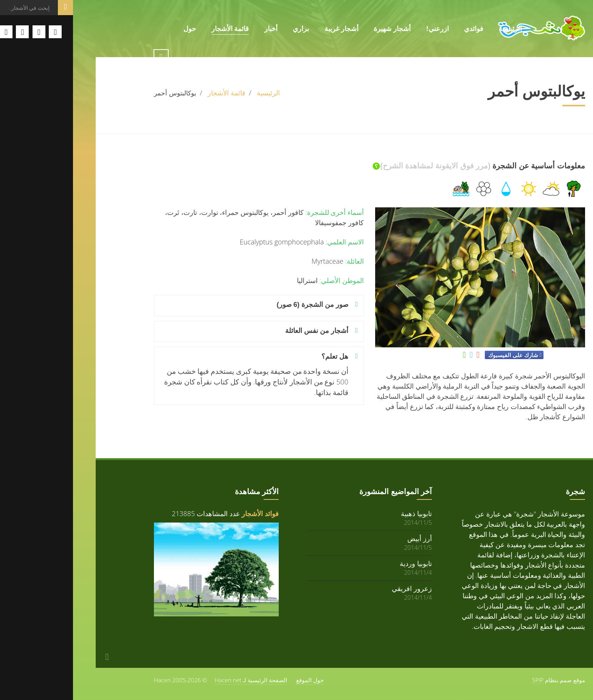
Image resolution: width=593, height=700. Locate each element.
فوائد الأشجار (187, 513)
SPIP (465, 680)
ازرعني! (365, 29)
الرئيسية (437, 29)
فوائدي (401, 29)
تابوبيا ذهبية (343, 513)
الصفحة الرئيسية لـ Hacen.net (178, 680)
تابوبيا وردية (343, 563)
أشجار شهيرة (319, 29)
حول (117, 29)
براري (228, 29)
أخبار (198, 29)
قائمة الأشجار (157, 29)
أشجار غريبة (269, 29)
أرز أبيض (347, 538)
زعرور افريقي (339, 588)
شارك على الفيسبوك (440, 355)
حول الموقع (237, 680)
